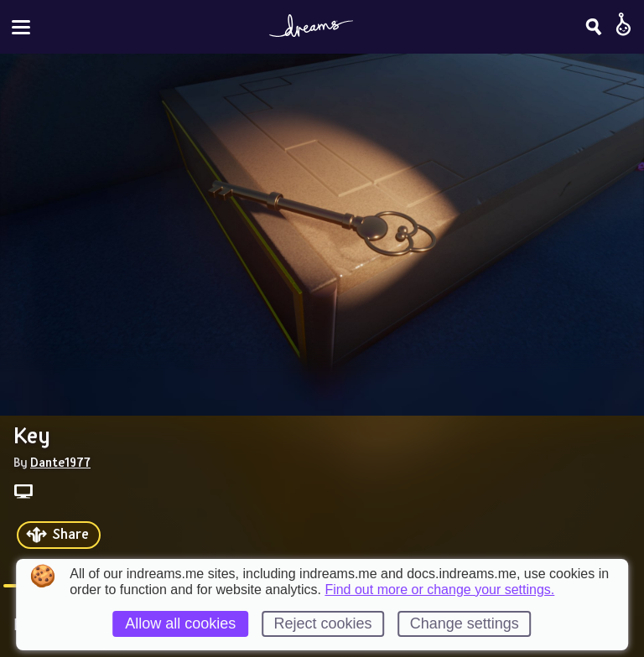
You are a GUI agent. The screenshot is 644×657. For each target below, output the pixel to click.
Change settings (465, 623)
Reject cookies (322, 623)
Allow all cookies (180, 623)
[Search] (594, 27)
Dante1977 (60, 462)
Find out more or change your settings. (439, 590)
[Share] (59, 535)
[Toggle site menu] (21, 27)
